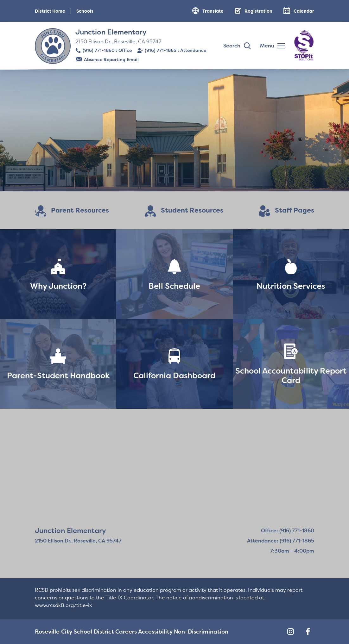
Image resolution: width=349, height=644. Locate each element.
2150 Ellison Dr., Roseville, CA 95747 (118, 42)
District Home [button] (50, 11)
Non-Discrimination (190, 632)
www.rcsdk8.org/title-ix (63, 605)
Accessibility (147, 632)
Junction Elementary (111, 32)
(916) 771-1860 (99, 50)
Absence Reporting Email (111, 59)
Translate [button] (213, 11)
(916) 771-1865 (161, 50)
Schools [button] (85, 11)
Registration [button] (258, 11)
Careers (117, 632)
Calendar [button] (304, 11)
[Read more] (174, 130)
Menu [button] (267, 46)
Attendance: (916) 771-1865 (281, 541)
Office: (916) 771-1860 (288, 531)
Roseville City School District (68, 632)
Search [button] (232, 46)
